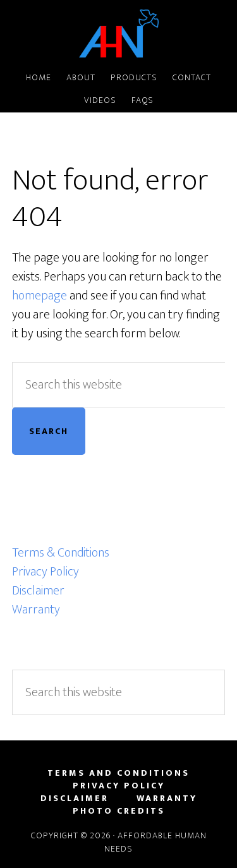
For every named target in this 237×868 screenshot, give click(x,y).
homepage (39, 296)
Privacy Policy (46, 572)
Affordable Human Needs (119, 33)
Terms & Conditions (61, 553)
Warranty (36, 610)
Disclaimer (38, 591)
